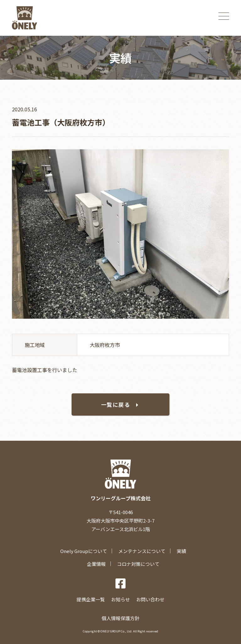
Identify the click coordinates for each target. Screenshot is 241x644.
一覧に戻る (116, 404)
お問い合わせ (150, 599)
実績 (181, 551)
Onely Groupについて (84, 551)
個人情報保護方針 (120, 618)
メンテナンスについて (142, 551)
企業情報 (96, 564)
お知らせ (120, 599)
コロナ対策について (138, 564)
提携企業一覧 (91, 599)
